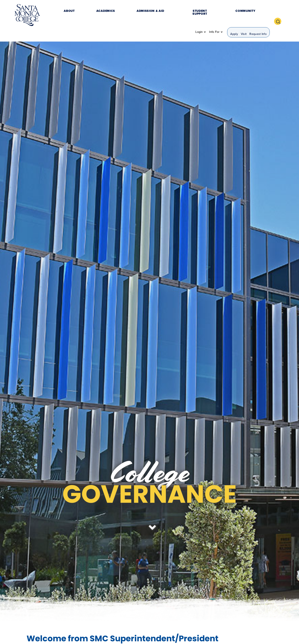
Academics (89, 15)
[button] (279, 15)
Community (180, 15)
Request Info (258, 16)
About (69, 15)
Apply (234, 16)
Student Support (150, 15)
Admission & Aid (117, 15)
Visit (244, 16)
